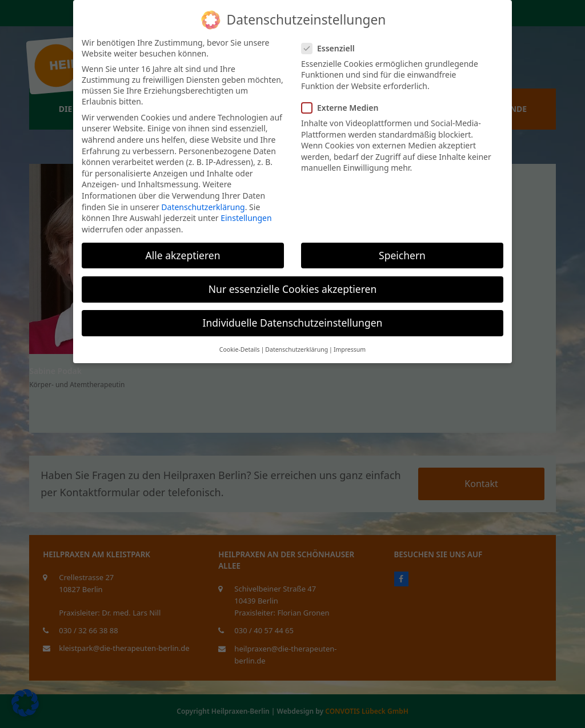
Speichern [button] (402, 255)
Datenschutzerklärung (203, 207)
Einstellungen (246, 218)
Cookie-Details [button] (240, 349)
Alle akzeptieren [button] (183, 255)
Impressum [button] (350, 349)
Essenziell (332, 48)
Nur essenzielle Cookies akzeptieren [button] (292, 289)
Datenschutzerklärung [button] (296, 349)
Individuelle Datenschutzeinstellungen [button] (293, 323)
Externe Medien (343, 108)
